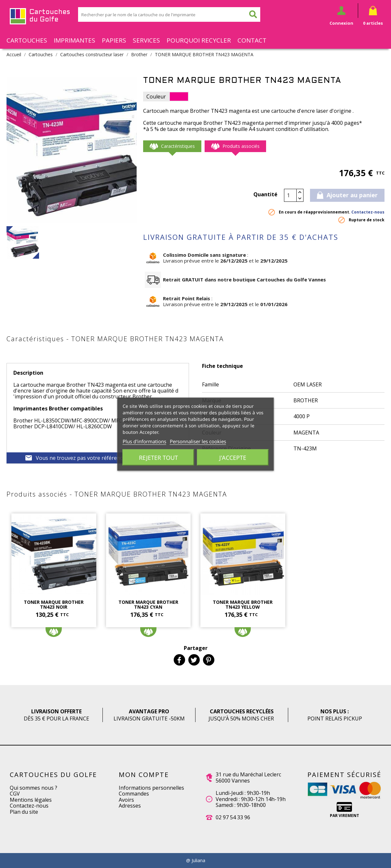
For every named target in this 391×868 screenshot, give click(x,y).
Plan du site (24, 812)
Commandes (134, 794)
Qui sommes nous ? (34, 788)
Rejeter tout (158, 457)
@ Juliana (196, 861)
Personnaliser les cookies (198, 441)
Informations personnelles (151, 788)
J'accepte (233, 457)
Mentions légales (31, 800)
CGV (15, 794)
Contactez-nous (368, 212)
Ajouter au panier (347, 195)
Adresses (130, 806)
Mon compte (144, 775)
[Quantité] (290, 195)
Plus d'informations (144, 441)
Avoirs (126, 800)
